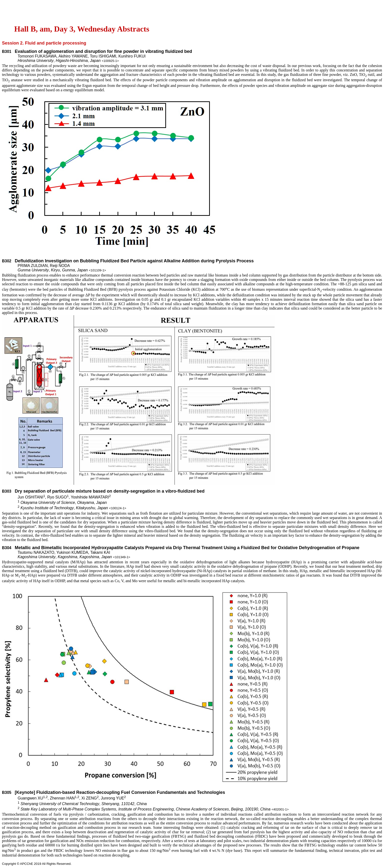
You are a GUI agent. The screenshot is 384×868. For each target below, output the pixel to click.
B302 (7, 261)
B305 (7, 793)
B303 (7, 491)
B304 (7, 548)
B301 (7, 52)
